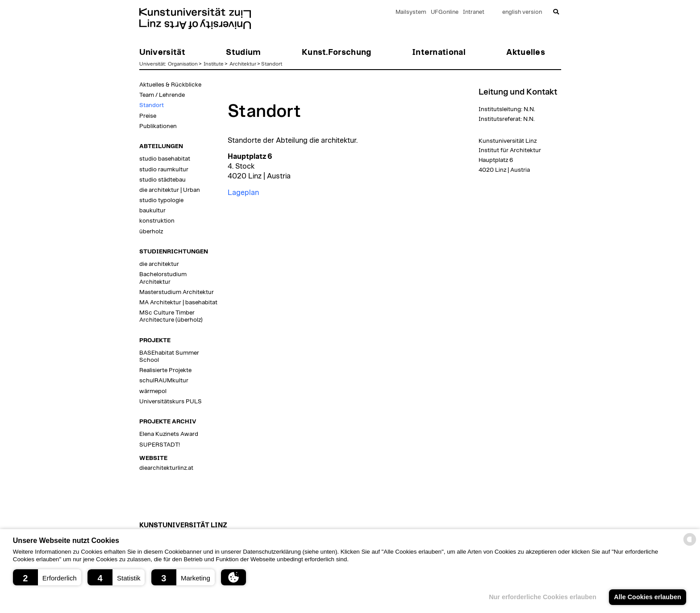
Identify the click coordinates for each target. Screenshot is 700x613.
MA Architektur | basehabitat (178, 302)
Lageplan (243, 193)
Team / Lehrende (162, 95)
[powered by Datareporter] (690, 545)
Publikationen (158, 126)
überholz (151, 232)
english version (522, 12)
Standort (272, 64)
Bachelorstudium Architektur (163, 278)
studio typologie (161, 200)
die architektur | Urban (170, 190)
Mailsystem (411, 12)
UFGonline (445, 12)
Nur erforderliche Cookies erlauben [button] (543, 597)
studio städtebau (162, 180)
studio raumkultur (164, 170)
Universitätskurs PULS (171, 402)
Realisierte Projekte (165, 370)
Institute (214, 64)
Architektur (243, 64)
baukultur (152, 211)
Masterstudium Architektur (177, 292)
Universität (152, 64)
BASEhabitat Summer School (169, 356)
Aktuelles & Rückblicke (170, 85)
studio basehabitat (165, 159)
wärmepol (153, 391)
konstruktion (157, 221)
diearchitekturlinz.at (166, 468)
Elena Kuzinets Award (169, 434)
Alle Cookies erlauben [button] (647, 597)
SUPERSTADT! (160, 445)
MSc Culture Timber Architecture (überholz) (171, 316)
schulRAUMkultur (164, 381)
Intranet (474, 12)
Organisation (183, 64)
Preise (148, 116)
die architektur (159, 264)
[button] (47, 577)
